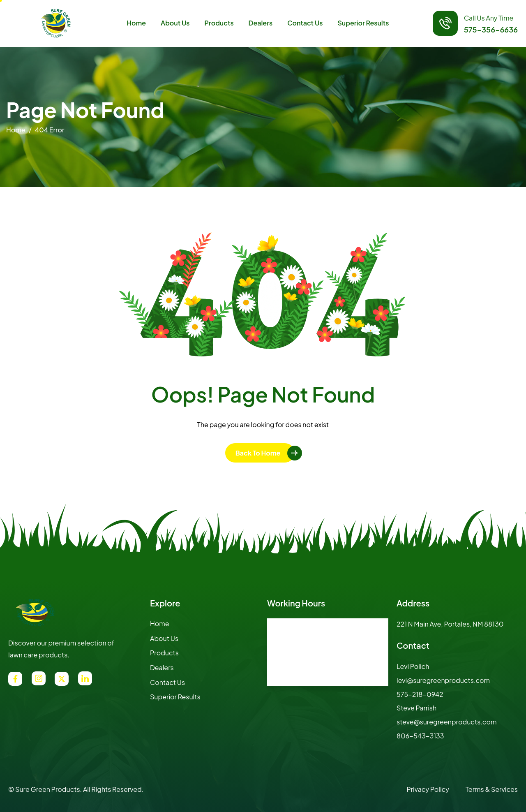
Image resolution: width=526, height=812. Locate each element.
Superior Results (363, 23)
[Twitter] (62, 679)
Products (219, 23)
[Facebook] (15, 679)
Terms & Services (492, 789)
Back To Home (258, 453)
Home (136, 23)
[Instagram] (39, 678)
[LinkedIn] (85, 678)
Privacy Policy (428, 789)
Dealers (261, 23)
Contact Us (305, 23)
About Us (175, 23)
